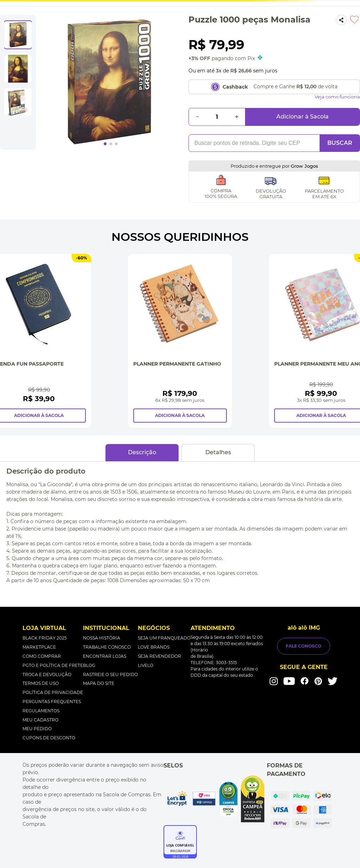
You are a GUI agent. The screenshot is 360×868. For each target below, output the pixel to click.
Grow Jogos (304, 166)
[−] (197, 117)
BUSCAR (340, 143)
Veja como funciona (337, 97)
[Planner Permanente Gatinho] (180, 341)
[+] (237, 117)
